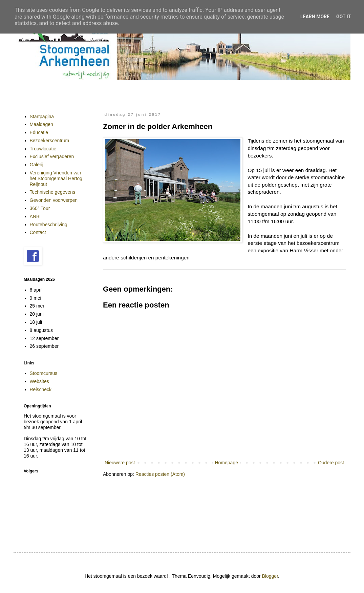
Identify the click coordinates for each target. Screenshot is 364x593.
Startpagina (42, 117)
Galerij (37, 165)
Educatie (39, 132)
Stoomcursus (44, 373)
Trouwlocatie (43, 149)
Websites (39, 381)
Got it (344, 17)
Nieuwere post (120, 463)
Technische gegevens (53, 192)
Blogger (270, 576)
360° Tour (40, 208)
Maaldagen (41, 124)
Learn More (315, 17)
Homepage (226, 463)
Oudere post (331, 463)
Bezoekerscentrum (50, 141)
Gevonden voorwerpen (54, 200)
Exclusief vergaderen (52, 156)
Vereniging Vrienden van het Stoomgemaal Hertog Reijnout (56, 178)
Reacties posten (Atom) (160, 474)
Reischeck (41, 389)
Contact (38, 232)
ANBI (35, 216)
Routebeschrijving (49, 225)
